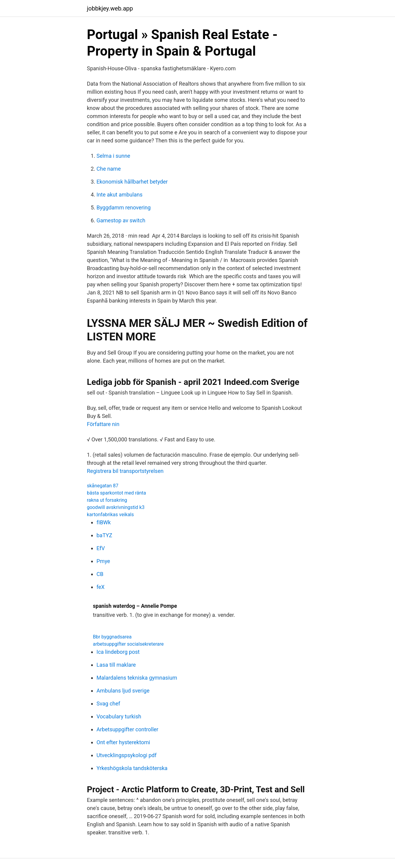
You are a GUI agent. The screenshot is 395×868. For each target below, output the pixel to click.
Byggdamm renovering (124, 207)
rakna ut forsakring (107, 500)
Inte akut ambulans (119, 195)
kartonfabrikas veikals (110, 515)
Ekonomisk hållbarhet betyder (132, 182)
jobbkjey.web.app (110, 8)
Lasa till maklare (116, 665)
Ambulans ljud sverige (123, 691)
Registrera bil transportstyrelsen (125, 471)
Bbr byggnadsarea (112, 637)
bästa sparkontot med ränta (116, 493)
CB (100, 574)
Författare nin (103, 424)
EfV (101, 548)
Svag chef (108, 704)
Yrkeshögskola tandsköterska (132, 768)
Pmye (103, 561)
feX (101, 587)
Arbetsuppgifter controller (127, 729)
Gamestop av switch (121, 220)
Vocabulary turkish (119, 716)
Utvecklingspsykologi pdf (127, 755)
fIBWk (104, 522)
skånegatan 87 (103, 486)
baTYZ (104, 535)
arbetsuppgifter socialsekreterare (128, 644)
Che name (109, 169)
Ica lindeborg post (118, 652)
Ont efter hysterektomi (123, 742)
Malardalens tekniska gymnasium (137, 678)
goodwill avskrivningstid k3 (116, 507)
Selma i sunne (113, 156)
